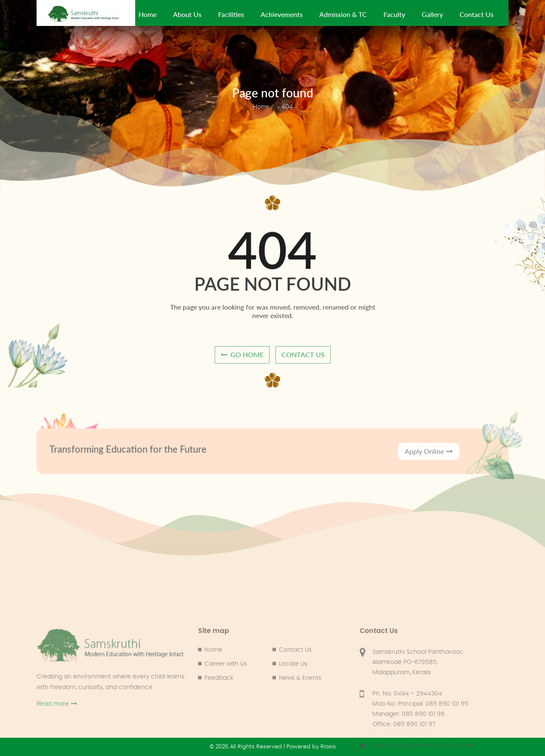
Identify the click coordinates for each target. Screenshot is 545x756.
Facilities (231, 14)
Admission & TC (343, 14)
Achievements (282, 14)
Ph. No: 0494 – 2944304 (407, 732)
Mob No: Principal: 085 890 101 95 (420, 742)
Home (148, 14)
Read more (57, 742)
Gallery (432, 14)
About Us (187, 14)
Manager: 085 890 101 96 (409, 752)
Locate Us (293, 702)
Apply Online (429, 461)
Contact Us (477, 14)
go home (242, 358)
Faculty (394, 14)
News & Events (300, 716)
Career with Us (226, 702)
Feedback (219, 716)
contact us (303, 358)
